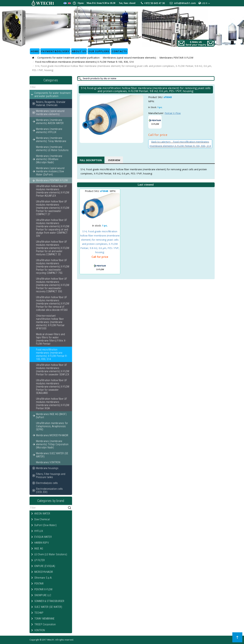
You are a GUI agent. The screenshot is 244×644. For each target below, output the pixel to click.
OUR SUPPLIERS (99, 51)
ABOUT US (79, 51)
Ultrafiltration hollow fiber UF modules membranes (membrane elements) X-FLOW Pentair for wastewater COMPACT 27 (53, 208)
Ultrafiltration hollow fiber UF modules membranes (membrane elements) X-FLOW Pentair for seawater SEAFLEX (53, 370)
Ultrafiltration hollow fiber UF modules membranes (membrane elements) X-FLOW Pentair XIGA (53, 404)
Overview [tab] (114, 160)
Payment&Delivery (55, 51)
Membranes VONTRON (48, 462)
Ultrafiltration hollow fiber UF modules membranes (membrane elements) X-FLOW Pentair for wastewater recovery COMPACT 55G (53, 285)
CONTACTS (119, 51)
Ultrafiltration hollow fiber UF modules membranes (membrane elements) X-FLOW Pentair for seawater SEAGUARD (53, 387)
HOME (35, 51)
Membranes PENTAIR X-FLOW (176, 58)
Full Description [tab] (91, 160)
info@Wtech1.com (185, 3)
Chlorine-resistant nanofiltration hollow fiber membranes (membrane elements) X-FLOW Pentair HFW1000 (50, 322)
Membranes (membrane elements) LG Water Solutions (52, 149)
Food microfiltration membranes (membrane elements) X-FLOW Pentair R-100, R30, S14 (84, 62)
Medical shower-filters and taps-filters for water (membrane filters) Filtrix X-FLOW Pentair (51, 339)
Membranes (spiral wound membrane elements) (129, 58)
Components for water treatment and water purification (68, 58)
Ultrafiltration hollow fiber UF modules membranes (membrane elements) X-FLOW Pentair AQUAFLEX (53, 191)
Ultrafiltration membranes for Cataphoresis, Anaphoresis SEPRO (52, 426)
